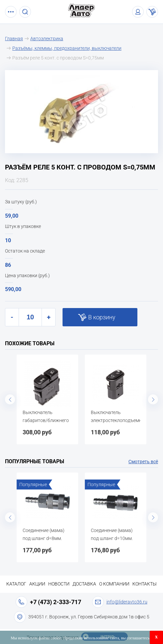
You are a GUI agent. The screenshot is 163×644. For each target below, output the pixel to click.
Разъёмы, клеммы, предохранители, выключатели (67, 48)
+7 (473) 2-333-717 (56, 602)
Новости (59, 584)
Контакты (145, 584)
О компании (114, 584)
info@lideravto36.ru (127, 602)
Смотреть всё (143, 462)
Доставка (84, 584)
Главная (14, 39)
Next (153, 399)
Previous (10, 399)
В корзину (102, 317)
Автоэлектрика (47, 39)
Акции (37, 584)
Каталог (16, 584)
